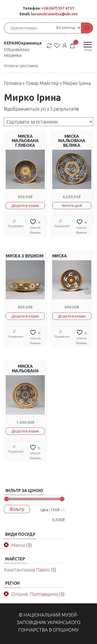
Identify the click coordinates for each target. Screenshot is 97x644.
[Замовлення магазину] (48, 122)
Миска (18, 545)
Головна (13, 83)
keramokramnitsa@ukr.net (54, 14)
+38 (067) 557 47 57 (58, 8)
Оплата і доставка (21, 66)
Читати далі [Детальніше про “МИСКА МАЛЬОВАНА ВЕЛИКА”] (72, 206)
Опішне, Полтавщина (35, 594)
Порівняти (16, 224)
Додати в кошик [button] (25, 206)
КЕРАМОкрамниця (23, 43)
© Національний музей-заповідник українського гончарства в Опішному (49, 622)
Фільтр (17, 509)
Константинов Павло (27, 570)
